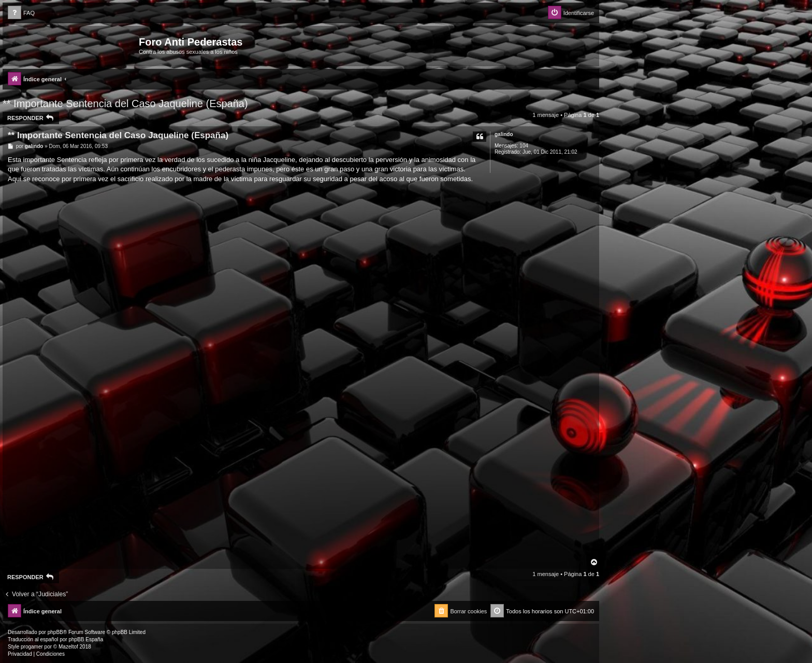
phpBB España (86, 639)
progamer (32, 647)
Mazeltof (68, 647)
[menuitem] (21, 13)
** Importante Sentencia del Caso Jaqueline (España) (125, 104)
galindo (504, 134)
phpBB (55, 632)
